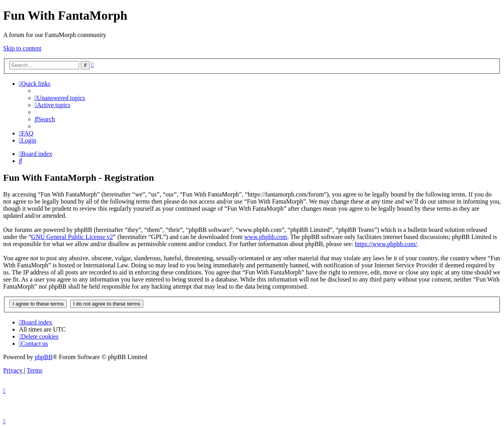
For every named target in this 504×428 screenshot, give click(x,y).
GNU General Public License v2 (72, 237)
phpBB (44, 357)
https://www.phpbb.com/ (386, 244)
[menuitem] (60, 98)
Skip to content (22, 48)
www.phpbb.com (266, 237)
